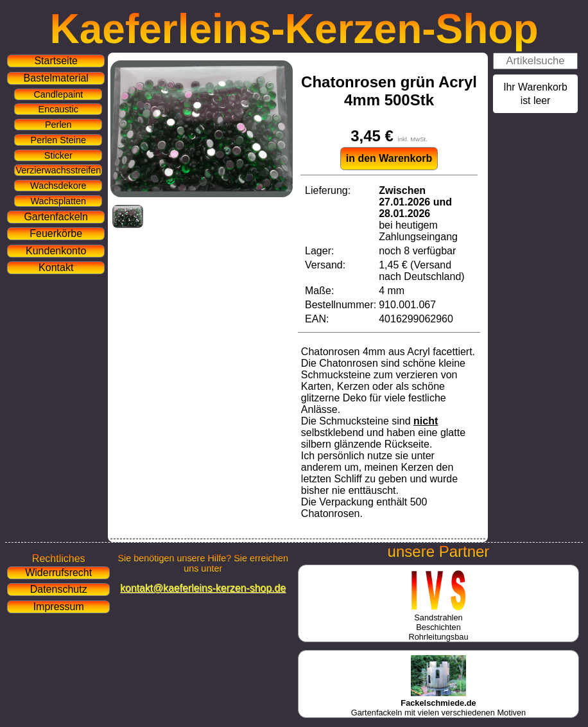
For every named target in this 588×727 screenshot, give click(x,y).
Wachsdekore (58, 186)
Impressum (59, 607)
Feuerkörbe (56, 233)
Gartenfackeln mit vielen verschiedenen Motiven (438, 703)
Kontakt (56, 267)
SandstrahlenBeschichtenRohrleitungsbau (438, 622)
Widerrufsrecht (58, 573)
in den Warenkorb (389, 158)
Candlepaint (58, 94)
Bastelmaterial (56, 78)
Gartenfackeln (56, 217)
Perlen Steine (58, 140)
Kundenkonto (56, 251)
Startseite (56, 61)
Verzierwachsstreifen (58, 170)
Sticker (58, 155)
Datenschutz (59, 589)
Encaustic (58, 109)
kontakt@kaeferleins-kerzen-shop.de (203, 588)
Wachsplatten (58, 201)
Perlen (58, 125)
